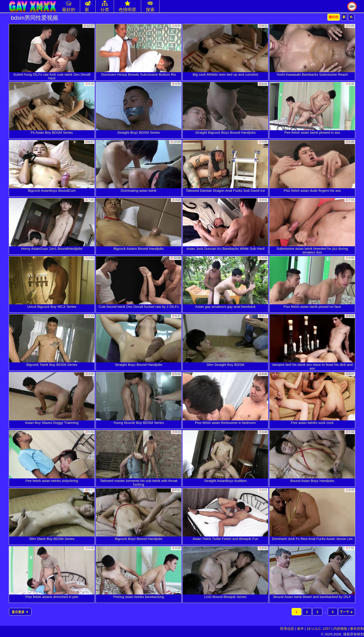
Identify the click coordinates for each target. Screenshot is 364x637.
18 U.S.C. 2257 (319, 629)
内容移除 (340, 629)
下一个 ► (347, 612)
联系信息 (287, 629)
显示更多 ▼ (20, 612)
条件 (300, 629)
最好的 (334, 17)
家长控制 (357, 629)
